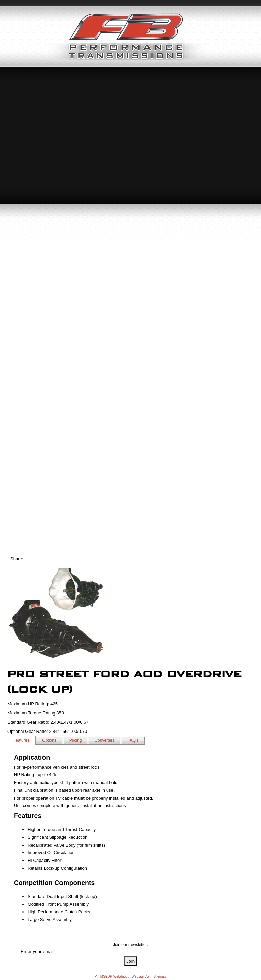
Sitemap (160, 976)
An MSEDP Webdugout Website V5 (122, 976)
